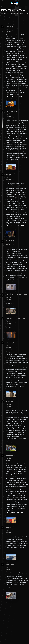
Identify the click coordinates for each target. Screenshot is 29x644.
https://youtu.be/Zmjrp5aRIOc (15, 96)
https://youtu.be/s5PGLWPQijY (15, 226)
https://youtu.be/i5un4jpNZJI (15, 512)
